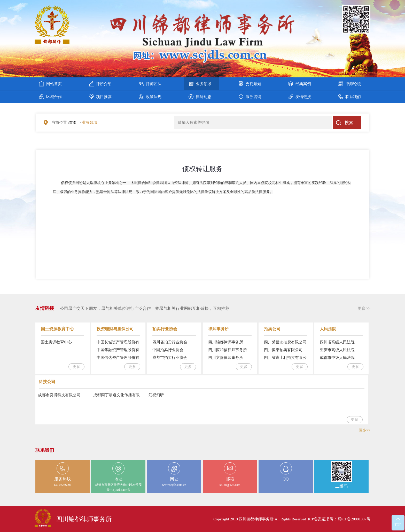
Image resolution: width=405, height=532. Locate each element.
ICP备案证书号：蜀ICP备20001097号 (339, 519)
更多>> (364, 308)
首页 (73, 123)
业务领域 (90, 123)
